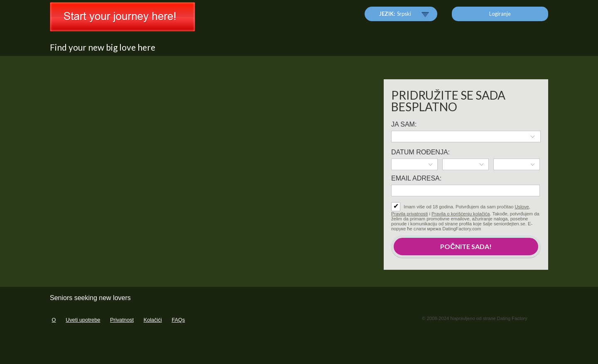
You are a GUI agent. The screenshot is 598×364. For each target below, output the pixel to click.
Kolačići (153, 320)
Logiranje (500, 14)
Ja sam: (404, 124)
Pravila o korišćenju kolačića (461, 214)
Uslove (522, 207)
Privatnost (122, 320)
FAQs (178, 320)
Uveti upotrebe (83, 320)
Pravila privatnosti (409, 214)
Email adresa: (416, 178)
